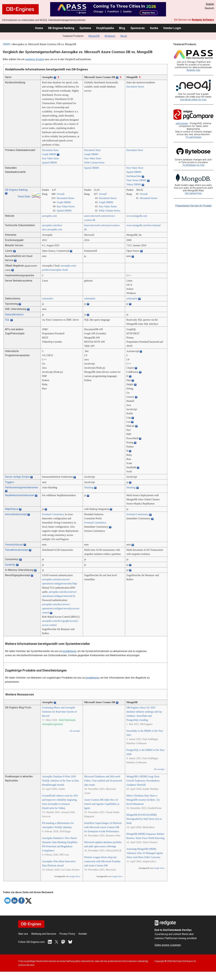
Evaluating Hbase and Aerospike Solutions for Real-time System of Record (59, 712)
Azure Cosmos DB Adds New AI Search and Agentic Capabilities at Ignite (102, 804)
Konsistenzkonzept (16, 514)
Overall (60, 194)
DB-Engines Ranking (61, 28)
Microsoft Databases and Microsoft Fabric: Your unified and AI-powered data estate (103, 781)
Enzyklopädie (105, 28)
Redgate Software (203, 20)
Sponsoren (138, 28)
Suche (154, 28)
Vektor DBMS (134, 184)
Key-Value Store (50, 158)
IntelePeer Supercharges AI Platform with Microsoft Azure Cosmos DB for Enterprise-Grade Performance (103, 827)
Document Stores (135, 87)
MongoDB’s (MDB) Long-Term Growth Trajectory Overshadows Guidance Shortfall (143, 781)
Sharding (89, 487)
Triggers (10, 482)
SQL (7, 320)
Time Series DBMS (136, 180)
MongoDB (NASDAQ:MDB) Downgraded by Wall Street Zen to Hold (144, 819)
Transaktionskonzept (17, 550)
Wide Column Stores (110, 211)
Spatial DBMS (50, 163)
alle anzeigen (75, 731)
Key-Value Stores (66, 206)
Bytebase (110, 36)
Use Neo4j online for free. (193, 100)
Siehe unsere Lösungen (168, 945)
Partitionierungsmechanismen (21, 487)
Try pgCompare (193, 137)
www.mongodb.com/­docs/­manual (143, 225)
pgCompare (182, 123)
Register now (193, 70)
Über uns (23, 934)
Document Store (50, 150)
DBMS (6, 44)
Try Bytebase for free (193, 165)
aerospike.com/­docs (52, 225)
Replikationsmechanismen (20, 495)
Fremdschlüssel (14, 545)
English (210, 4)
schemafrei (48, 299)
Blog (122, 28)
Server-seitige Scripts (17, 477)
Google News (75, 876)
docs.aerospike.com (52, 229)
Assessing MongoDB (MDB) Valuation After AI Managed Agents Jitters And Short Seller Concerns (145, 853)
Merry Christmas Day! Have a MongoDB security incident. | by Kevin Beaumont (143, 800)
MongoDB (94, 36)
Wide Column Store (94, 163)
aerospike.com (49, 216)
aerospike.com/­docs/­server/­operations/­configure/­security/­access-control (61, 608)
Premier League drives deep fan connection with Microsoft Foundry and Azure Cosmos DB (102, 861)
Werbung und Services (44, 934)
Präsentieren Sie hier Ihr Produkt (193, 206)
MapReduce (12, 509)
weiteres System (35, 59)
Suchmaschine (134, 176)
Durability (10, 565)
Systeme (85, 28)
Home (39, 28)
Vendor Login (172, 28)
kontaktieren (69, 651)
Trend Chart (24, 197)
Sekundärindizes (14, 314)
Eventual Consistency (53, 514)
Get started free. (193, 193)
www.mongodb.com (137, 216)
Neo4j (124, 36)
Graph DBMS (49, 154)
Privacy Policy (67, 934)
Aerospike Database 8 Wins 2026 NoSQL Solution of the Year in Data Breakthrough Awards (60, 781)
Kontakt (83, 934)
